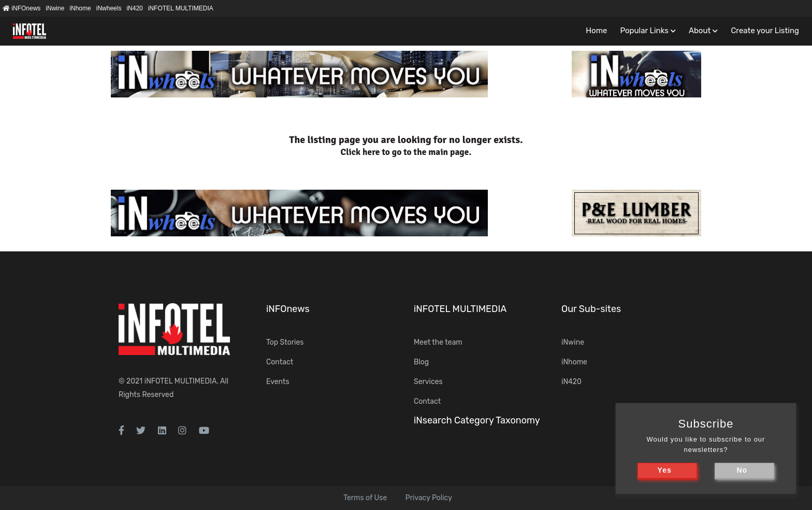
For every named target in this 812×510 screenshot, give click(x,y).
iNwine (55, 8)
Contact (280, 362)
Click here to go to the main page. (406, 152)
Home (596, 31)
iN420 (134, 8)
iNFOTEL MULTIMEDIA (181, 8)
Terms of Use (365, 498)
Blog (421, 362)
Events (278, 382)
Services (428, 382)
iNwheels (109, 8)
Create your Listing (765, 31)
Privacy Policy (429, 498)
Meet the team (438, 342)
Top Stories (285, 342)
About (700, 31)
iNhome (80, 8)
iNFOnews (21, 8)
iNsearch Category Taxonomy (477, 420)
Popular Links (644, 31)
